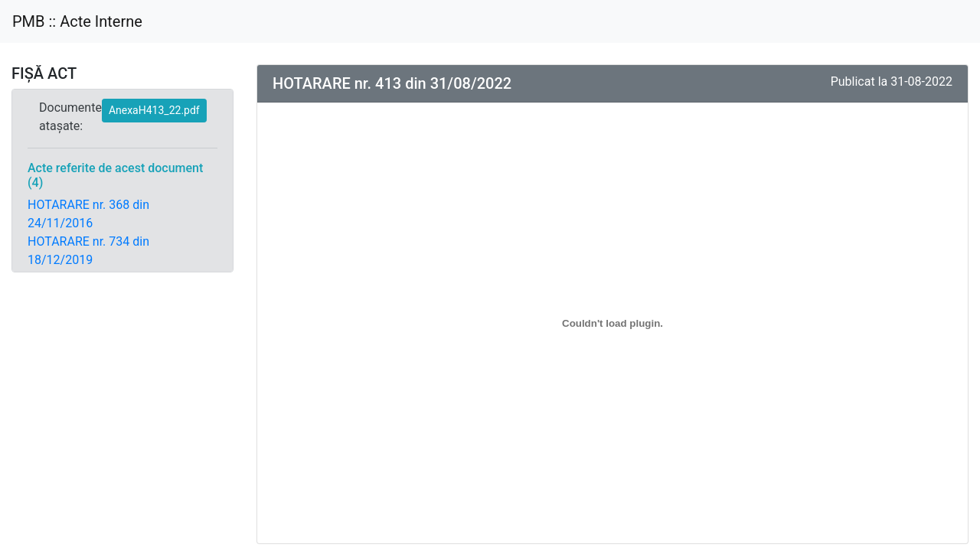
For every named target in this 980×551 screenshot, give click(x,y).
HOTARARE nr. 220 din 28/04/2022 (88, 324)
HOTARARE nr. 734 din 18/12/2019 (88, 251)
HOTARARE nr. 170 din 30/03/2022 (88, 287)
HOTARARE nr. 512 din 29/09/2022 (88, 422)
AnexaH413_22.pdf (154, 110)
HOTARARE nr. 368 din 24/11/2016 (88, 214)
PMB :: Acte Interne (77, 21)
